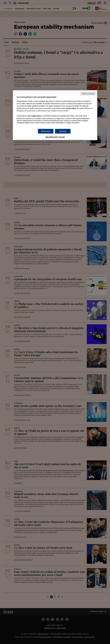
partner (20, 118)
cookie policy (71, 108)
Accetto (63, 131)
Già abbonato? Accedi (55, 137)
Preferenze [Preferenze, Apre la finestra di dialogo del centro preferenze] (46, 131)
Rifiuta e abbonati (88, 94)
